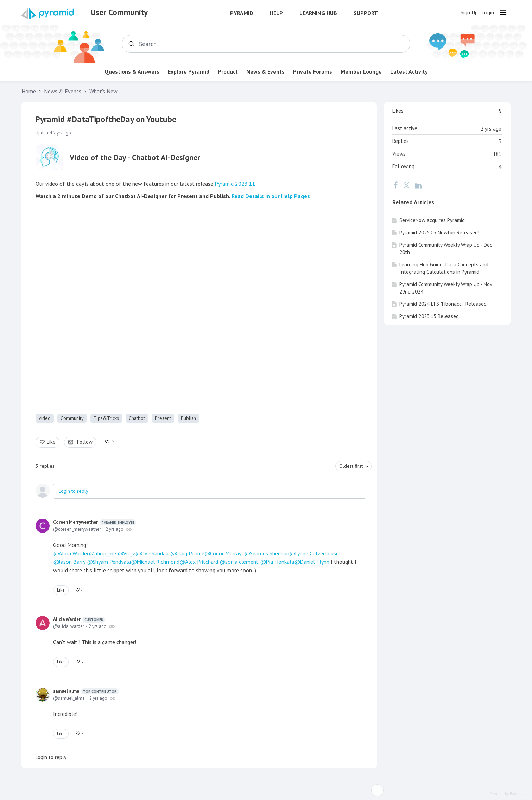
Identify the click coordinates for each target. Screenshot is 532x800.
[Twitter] (406, 185)
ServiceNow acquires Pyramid (432, 220)
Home (29, 91)
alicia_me (105, 553)
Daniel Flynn (315, 562)
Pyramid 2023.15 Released (429, 316)
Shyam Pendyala (112, 562)
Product (228, 72)
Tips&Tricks (106, 418)
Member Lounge (361, 72)
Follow (85, 442)
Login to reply (74, 491)
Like (51, 442)
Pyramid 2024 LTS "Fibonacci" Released (443, 304)
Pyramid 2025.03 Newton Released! (439, 232)
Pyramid (242, 13)
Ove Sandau (155, 553)
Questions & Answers (132, 72)
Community (72, 418)
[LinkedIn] (418, 185)
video (45, 418)
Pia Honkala (280, 562)
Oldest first (351, 466)
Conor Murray (226, 553)
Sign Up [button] (469, 12)
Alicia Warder (74, 553)
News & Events (265, 72)
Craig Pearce (190, 553)
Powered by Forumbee (508, 794)
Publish (188, 418)
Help (276, 13)
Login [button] (488, 12)
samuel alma (86, 691)
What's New (103, 91)
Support (366, 13)
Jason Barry (72, 562)
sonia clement (242, 562)
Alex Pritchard (202, 562)
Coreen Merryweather (95, 522)
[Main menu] (503, 12)
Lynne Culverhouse (317, 553)
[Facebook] (395, 185)
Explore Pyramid (189, 72)
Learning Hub (318, 13)
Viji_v (129, 553)
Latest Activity (409, 72)
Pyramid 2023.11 (235, 184)
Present (163, 418)
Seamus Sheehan (270, 553)
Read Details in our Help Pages (271, 196)
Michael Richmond (158, 562)
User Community (119, 12)
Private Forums (313, 72)
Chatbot (137, 418)
